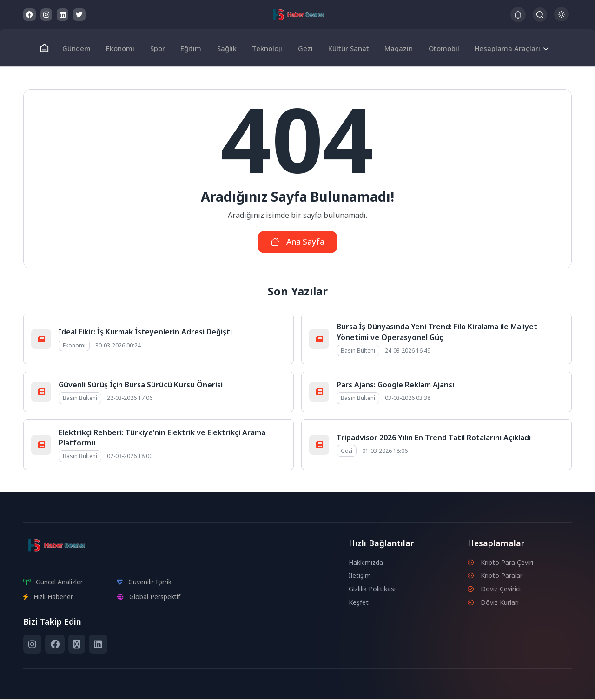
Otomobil (438, 48)
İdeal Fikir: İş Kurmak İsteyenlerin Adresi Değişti (145, 333)
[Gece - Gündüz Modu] (561, 19)
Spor (161, 48)
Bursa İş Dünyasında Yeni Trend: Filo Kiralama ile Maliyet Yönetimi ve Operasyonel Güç (437, 333)
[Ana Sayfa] (52, 48)
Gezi (303, 48)
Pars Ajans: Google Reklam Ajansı (395, 386)
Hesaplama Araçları (500, 48)
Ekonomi (125, 48)
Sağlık (228, 48)
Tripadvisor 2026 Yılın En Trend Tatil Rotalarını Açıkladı (434, 438)
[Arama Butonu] (540, 15)
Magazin (394, 48)
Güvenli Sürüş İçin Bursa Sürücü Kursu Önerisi (141, 386)
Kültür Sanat (345, 48)
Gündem (83, 48)
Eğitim (193, 48)
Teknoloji (267, 48)
